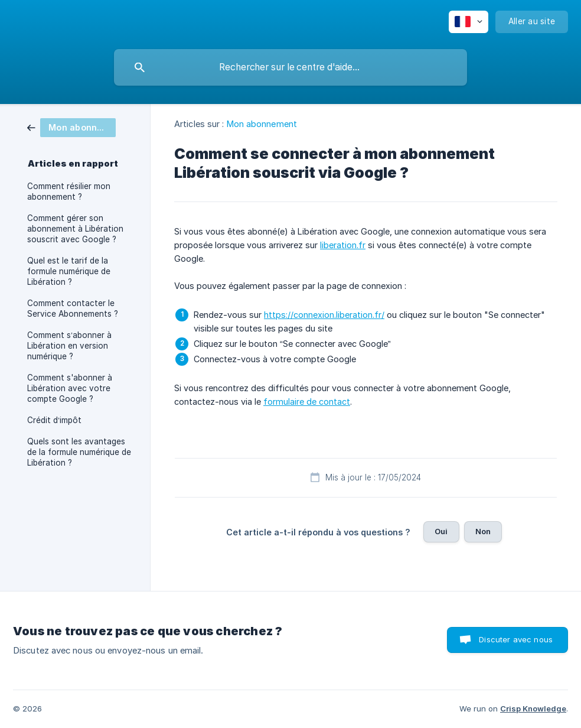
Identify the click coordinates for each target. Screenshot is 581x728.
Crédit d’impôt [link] (54, 420)
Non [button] (483, 531)
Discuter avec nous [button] (516, 639)
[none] (469, 22)
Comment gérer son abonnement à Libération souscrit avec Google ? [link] (75, 229)
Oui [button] (441, 531)
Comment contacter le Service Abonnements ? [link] (73, 308)
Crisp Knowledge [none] (533, 708)
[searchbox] (290, 67)
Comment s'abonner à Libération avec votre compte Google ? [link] (70, 388)
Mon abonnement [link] (262, 124)
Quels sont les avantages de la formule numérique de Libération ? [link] (79, 452)
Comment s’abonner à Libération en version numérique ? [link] (69, 346)
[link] (71, 127)
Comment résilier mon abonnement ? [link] (69, 191)
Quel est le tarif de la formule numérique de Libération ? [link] (69, 271)
